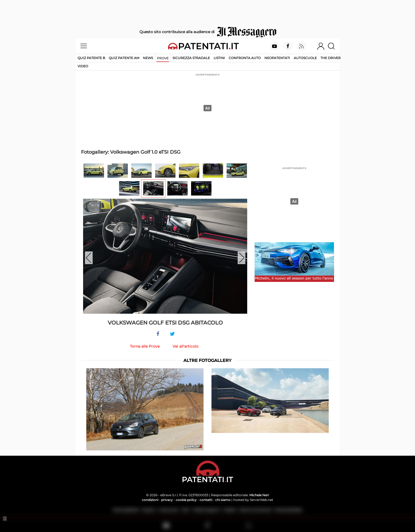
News (148, 58)
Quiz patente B (91, 58)
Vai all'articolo (186, 346)
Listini (219, 58)
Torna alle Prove (145, 346)
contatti (206, 500)
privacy (167, 500)
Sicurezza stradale (191, 58)
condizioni (150, 500)
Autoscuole (305, 58)
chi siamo (223, 500)
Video (83, 66)
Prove (163, 58)
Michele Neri (259, 495)
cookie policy (186, 500)
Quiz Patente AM (124, 58)
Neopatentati (277, 58)
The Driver (331, 58)
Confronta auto (245, 58)
